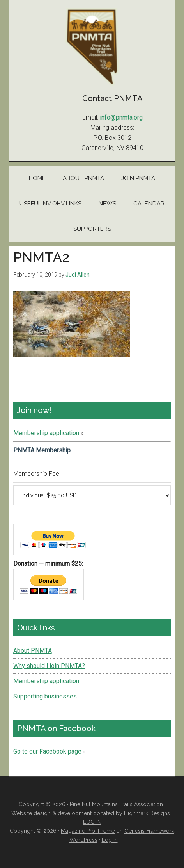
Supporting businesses (45, 696)
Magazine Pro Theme (88, 831)
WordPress (83, 840)
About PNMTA (33, 651)
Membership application (46, 433)
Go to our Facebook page (47, 751)
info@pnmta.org (121, 117)
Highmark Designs (147, 813)
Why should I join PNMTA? (49, 666)
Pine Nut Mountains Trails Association (92, 47)
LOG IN (92, 822)
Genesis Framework (149, 831)
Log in (110, 840)
